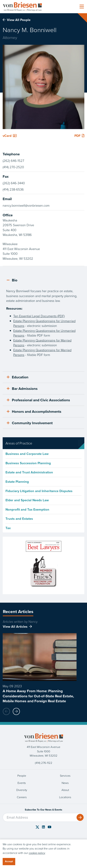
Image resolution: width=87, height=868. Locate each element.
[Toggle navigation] (82, 7)
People (22, 776)
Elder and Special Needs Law (27, 500)
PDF (79, 136)
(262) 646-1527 (13, 161)
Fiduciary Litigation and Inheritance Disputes (39, 491)
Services (65, 776)
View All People (17, 20)
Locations (65, 797)
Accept (9, 861)
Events (22, 783)
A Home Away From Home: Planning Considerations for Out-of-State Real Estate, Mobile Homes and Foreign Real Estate (38, 696)
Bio (12, 280)
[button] (16, 711)
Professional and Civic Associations (38, 400)
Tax (8, 528)
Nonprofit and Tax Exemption (27, 509)
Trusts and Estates (19, 519)
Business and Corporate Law (27, 454)
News (65, 783)
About (65, 790)
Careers (22, 797)
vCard (10, 136)
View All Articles (15, 627)
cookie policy (37, 853)
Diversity (22, 790)
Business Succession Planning (28, 463)
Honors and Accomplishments (34, 412)
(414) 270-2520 (13, 167)
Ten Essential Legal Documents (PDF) (39, 316)
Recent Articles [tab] (18, 612)
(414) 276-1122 (44, 763)
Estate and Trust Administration (29, 472)
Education (18, 377)
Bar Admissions (22, 389)
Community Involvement (30, 423)
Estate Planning (17, 482)
